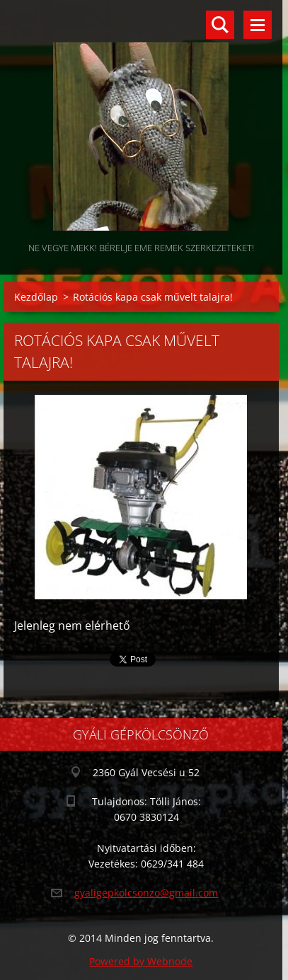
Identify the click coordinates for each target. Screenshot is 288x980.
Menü (258, 25)
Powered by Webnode (141, 961)
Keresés (220, 25)
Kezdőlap (36, 297)
